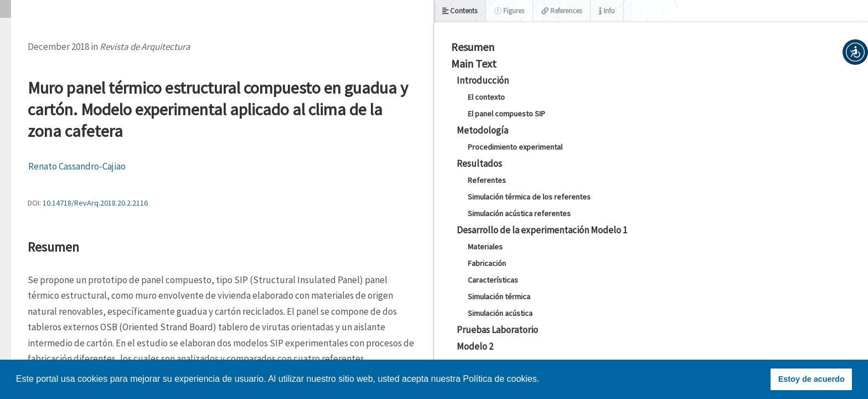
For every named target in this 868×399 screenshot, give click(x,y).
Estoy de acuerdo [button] (812, 379)
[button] (855, 52)
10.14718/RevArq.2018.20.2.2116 (95, 203)
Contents (460, 11)
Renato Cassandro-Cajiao (77, 166)
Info (607, 11)
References (562, 11)
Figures (509, 11)
